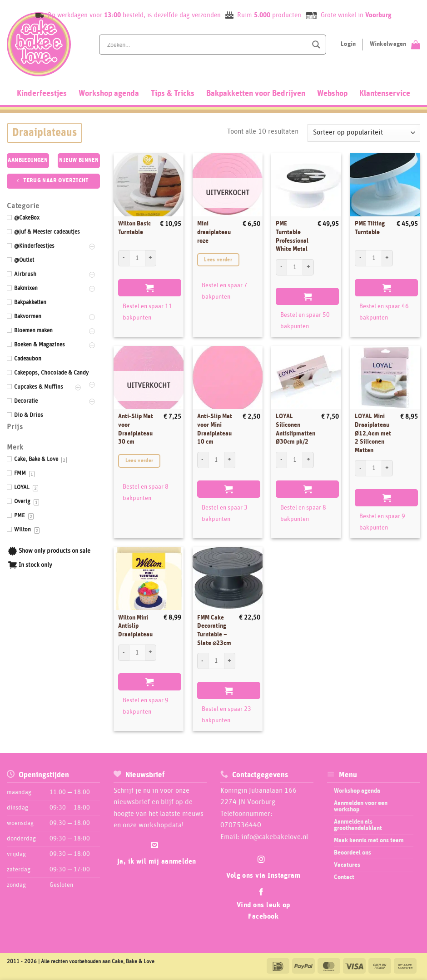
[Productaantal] (137, 258)
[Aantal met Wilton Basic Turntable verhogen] (151, 258)
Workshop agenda (109, 94)
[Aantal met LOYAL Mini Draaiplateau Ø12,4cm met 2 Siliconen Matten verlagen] (360, 468)
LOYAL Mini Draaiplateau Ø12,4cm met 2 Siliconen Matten (373, 433)
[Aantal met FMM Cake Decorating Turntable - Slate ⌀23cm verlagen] (203, 661)
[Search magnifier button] (316, 45)
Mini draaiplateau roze (214, 232)
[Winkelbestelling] (364, 133)
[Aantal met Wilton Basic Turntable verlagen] (124, 258)
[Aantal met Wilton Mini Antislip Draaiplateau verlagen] (124, 653)
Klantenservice (385, 94)
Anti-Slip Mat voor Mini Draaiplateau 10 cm (215, 429)
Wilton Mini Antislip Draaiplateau (135, 626)
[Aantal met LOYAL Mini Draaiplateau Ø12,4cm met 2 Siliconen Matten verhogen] (387, 468)
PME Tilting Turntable (370, 228)
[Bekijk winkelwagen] (395, 45)
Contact (344, 877)
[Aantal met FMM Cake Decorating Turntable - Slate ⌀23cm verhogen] (230, 661)
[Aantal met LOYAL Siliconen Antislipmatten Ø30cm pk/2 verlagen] (281, 460)
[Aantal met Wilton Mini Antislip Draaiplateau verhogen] (151, 653)
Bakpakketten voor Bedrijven (256, 94)
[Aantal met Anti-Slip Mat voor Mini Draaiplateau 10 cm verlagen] (203, 460)
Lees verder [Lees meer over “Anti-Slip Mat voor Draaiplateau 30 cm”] (139, 461)
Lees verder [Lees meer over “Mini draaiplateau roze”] (218, 260)
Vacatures (347, 865)
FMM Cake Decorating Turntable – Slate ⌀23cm (214, 630)
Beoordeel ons (353, 853)
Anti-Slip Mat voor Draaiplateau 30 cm (136, 429)
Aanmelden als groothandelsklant (358, 825)
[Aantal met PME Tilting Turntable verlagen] (360, 258)
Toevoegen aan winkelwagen (150, 288)
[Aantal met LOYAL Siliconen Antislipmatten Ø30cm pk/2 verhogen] (308, 460)
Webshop (332, 94)
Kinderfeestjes (42, 94)
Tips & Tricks (173, 94)
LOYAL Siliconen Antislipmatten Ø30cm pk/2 (295, 429)
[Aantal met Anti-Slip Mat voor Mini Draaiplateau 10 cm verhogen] (230, 460)
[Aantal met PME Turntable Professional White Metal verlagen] (281, 267)
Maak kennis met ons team (369, 840)
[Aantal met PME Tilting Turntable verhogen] (387, 258)
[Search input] (206, 45)
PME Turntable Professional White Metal (292, 236)
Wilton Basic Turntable (134, 228)
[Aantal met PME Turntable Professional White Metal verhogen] (308, 267)
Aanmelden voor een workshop (361, 806)
